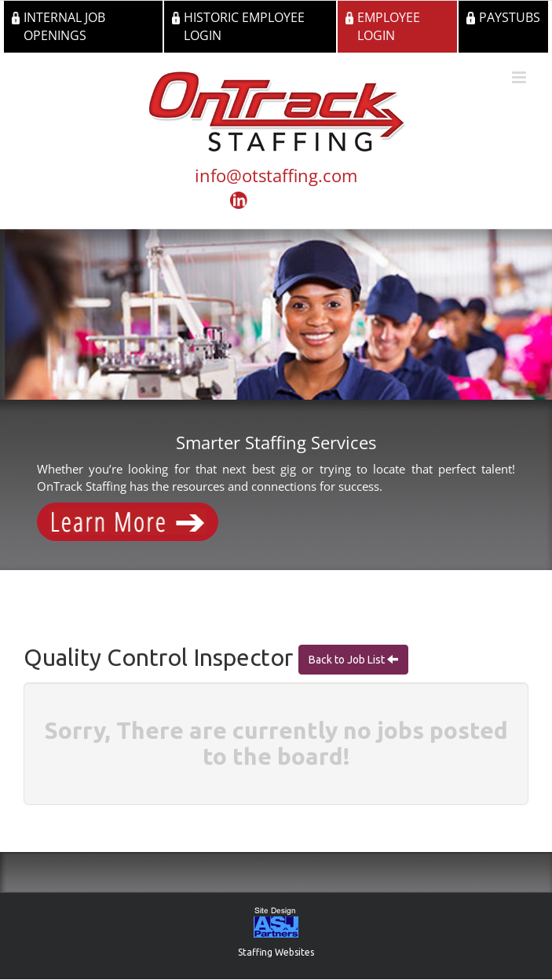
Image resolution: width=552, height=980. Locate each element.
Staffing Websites (276, 952)
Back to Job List (348, 660)
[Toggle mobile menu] (520, 77)
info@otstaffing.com (276, 175)
